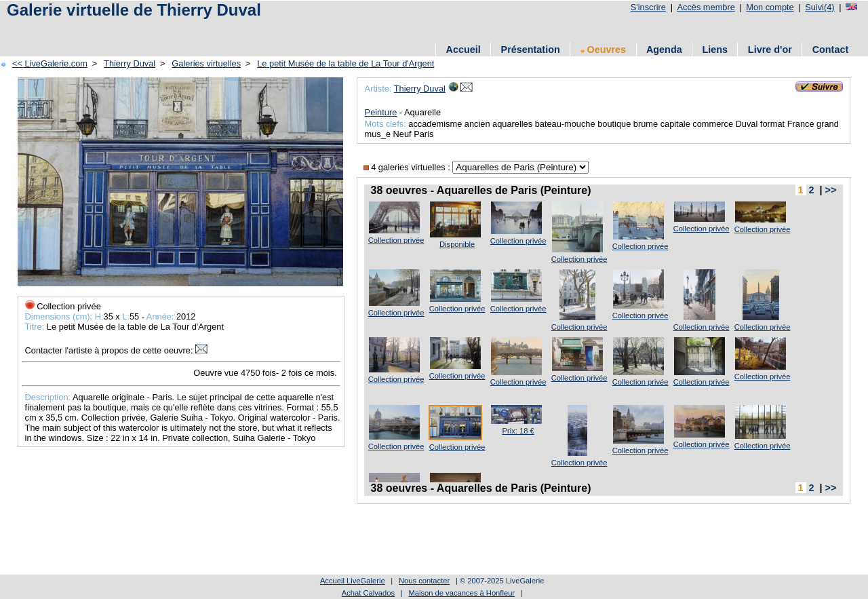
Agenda (664, 50)
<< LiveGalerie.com (50, 63)
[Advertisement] (250, 29)
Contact (831, 50)
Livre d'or (770, 50)
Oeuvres (604, 50)
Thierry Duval (130, 63)
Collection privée (396, 240)
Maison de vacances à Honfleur (461, 593)
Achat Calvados (368, 593)
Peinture (381, 112)
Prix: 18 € (518, 431)
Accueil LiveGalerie (353, 581)
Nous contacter (424, 581)
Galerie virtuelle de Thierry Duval (134, 10)
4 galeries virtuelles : (408, 167)
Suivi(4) (820, 7)
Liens (715, 50)
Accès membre (706, 7)
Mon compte (770, 7)
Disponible (457, 244)
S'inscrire (648, 7)
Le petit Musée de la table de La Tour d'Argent (346, 63)
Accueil (463, 50)
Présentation (531, 50)
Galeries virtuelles (206, 63)
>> (831, 190)
